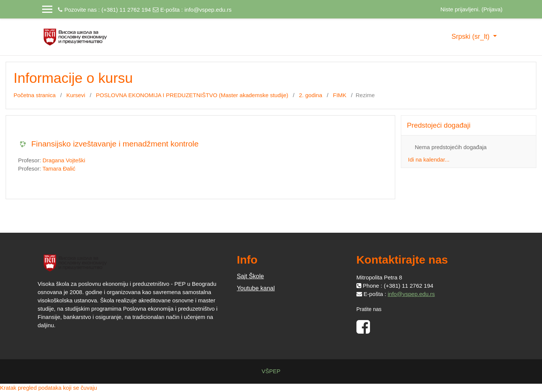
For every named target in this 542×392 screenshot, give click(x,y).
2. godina (311, 95)
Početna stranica (35, 95)
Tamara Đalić (59, 169)
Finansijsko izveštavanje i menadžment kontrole (115, 144)
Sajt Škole (250, 276)
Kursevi (76, 95)
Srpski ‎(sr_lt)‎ (471, 37)
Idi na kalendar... (429, 159)
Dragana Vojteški (64, 160)
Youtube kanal (256, 288)
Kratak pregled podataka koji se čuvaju (49, 388)
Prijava (492, 9)
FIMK (340, 95)
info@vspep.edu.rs (208, 10)
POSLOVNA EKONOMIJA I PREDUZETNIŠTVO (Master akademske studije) (192, 95)
